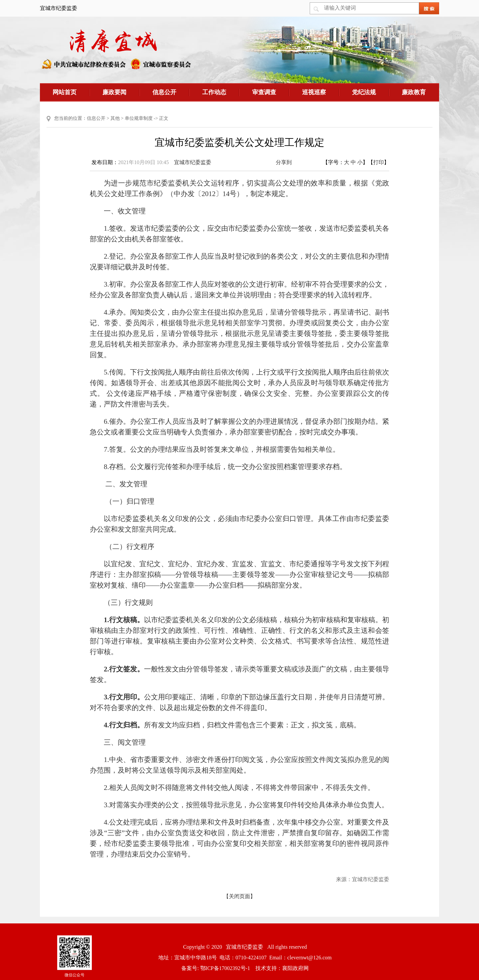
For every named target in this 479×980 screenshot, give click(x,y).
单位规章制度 (139, 118)
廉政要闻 (114, 92)
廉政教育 (414, 92)
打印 (379, 162)
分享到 (284, 162)
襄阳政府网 (295, 968)
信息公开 (164, 92)
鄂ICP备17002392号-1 (225, 968)
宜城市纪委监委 (193, 162)
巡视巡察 (314, 92)
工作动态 (214, 92)
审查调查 (264, 92)
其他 (115, 118)
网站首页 (65, 92)
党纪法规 (364, 92)
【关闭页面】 (239, 896)
